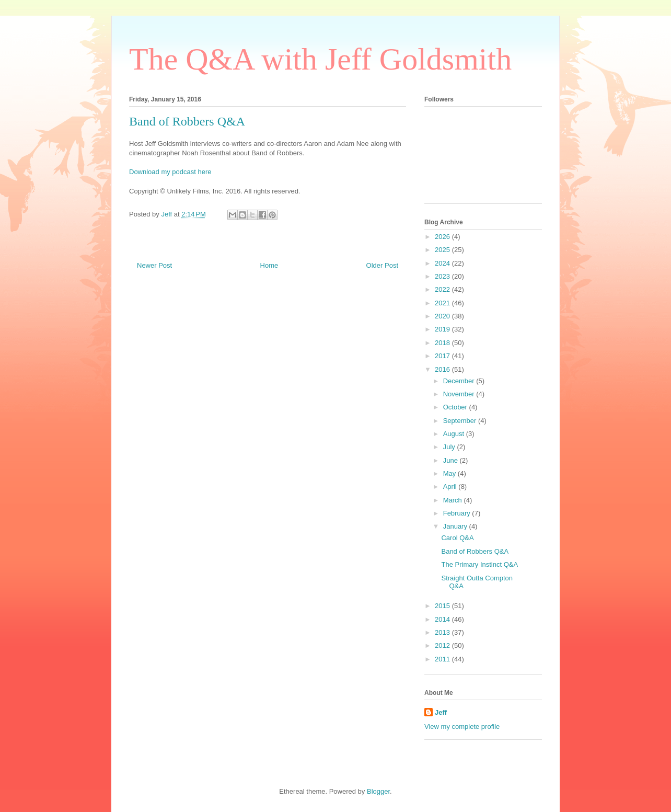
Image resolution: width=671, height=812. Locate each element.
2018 (443, 343)
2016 (443, 369)
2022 (443, 289)
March (454, 500)
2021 (443, 303)
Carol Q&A (457, 538)
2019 (443, 329)
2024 (443, 263)
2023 (443, 276)
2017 (443, 356)
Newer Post (154, 265)
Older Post (382, 265)
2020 (443, 316)
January (456, 526)
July (450, 447)
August (455, 434)
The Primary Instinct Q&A (479, 564)
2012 (443, 645)
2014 (443, 619)
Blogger (378, 791)
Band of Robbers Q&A (475, 551)
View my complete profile (462, 727)
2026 (443, 237)
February (458, 513)
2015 (443, 606)
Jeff (441, 712)
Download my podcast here (170, 172)
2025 (443, 250)
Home (269, 265)
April (451, 487)
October (456, 407)
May (450, 473)
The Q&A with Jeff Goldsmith (320, 59)
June (452, 460)
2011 (443, 659)
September (461, 421)
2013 (443, 632)
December (460, 381)
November (460, 394)
